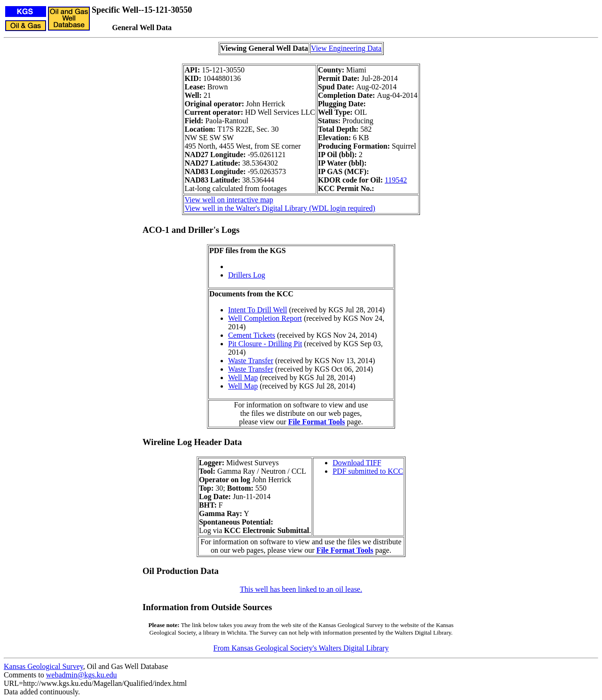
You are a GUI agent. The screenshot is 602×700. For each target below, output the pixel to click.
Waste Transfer (251, 361)
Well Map (243, 378)
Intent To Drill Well (257, 310)
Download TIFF (357, 463)
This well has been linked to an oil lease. (301, 589)
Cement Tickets (252, 335)
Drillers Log (247, 275)
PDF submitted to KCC (368, 471)
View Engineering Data (346, 48)
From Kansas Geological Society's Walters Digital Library (301, 648)
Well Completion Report (265, 318)
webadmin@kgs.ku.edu (82, 675)
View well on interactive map (229, 200)
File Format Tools (317, 422)
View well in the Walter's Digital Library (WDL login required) (280, 208)
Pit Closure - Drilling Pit (265, 344)
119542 (396, 180)
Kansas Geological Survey (44, 666)
